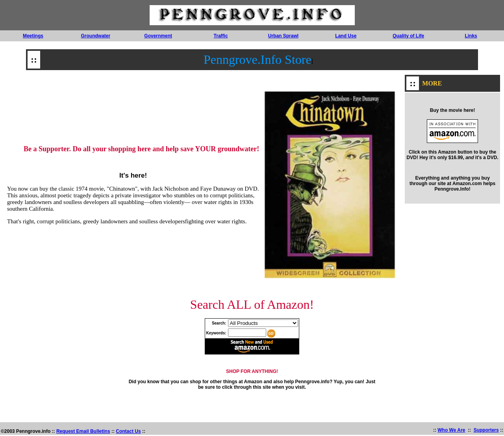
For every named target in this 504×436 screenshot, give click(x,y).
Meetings (33, 36)
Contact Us (128, 432)
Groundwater (95, 36)
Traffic (221, 36)
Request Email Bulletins (83, 432)
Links (471, 36)
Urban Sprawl (283, 36)
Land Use (346, 36)
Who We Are (451, 431)
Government (158, 36)
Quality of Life (408, 36)
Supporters (486, 431)
